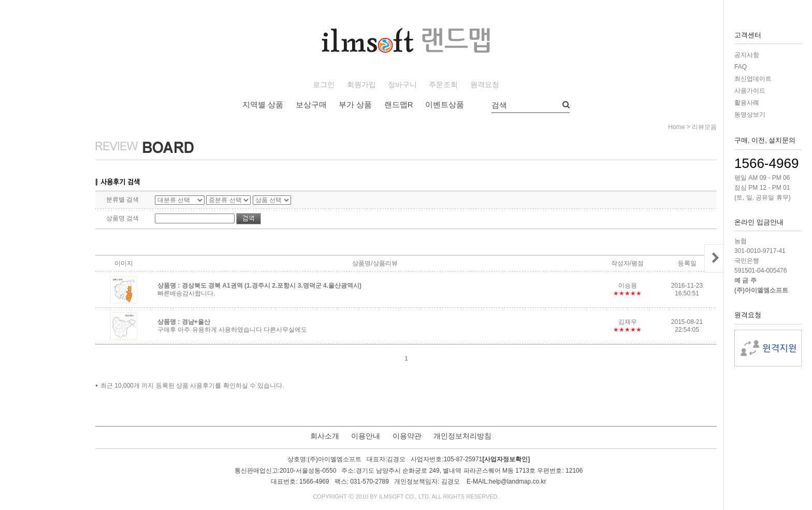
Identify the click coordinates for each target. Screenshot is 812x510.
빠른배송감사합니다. (186, 293)
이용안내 (366, 436)
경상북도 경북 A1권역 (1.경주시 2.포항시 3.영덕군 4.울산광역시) (272, 286)
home (676, 127)
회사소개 (325, 436)
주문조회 (443, 85)
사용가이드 (750, 91)
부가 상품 (355, 104)
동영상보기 (750, 115)
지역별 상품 (263, 104)
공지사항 (747, 55)
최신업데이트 (753, 79)
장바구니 (402, 85)
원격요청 (485, 85)
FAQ (741, 67)
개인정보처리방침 (462, 436)
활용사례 (747, 103)
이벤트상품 (445, 104)
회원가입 (361, 85)
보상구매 (311, 104)
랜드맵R (399, 104)
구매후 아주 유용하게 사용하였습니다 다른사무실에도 (232, 330)
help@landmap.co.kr (517, 481)
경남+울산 (196, 322)
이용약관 (407, 436)
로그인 (324, 85)
